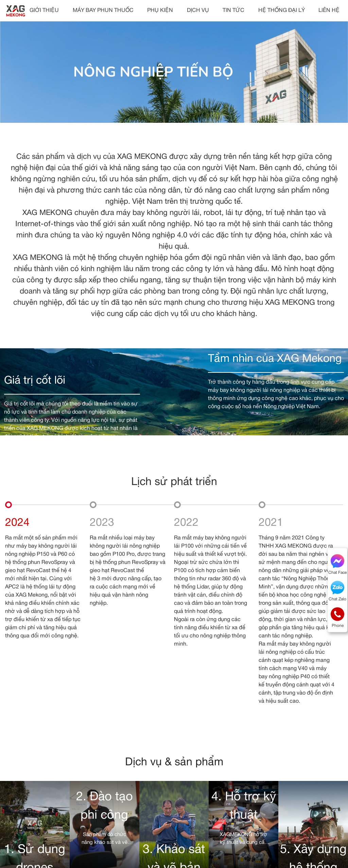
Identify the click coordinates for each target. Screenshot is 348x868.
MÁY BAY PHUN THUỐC (103, 11)
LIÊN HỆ (329, 11)
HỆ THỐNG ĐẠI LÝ (282, 11)
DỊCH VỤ (198, 11)
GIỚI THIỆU (44, 11)
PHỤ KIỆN (160, 11)
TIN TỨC (233, 11)
